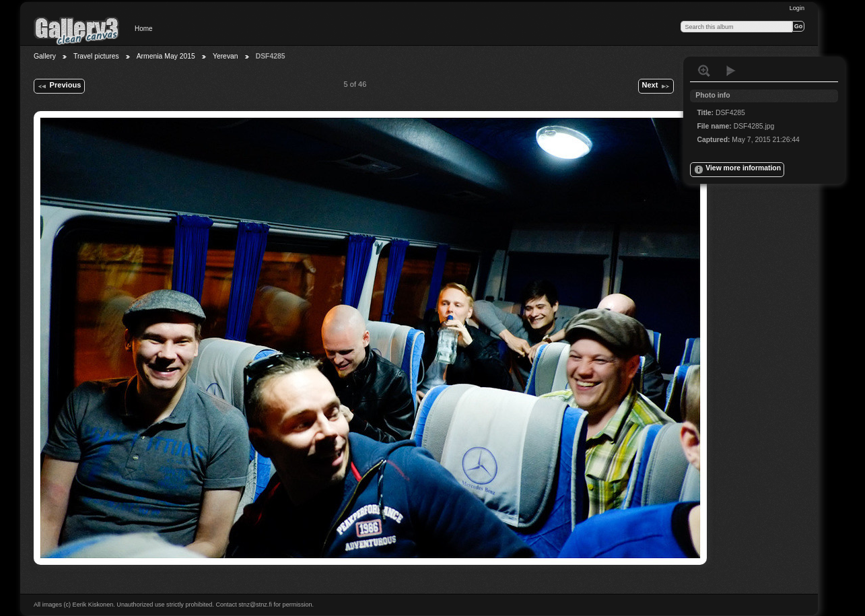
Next (656, 86)
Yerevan (226, 56)
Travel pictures (96, 56)
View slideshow (731, 71)
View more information (737, 170)
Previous (59, 86)
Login (797, 8)
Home (144, 29)
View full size (704, 71)
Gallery (45, 56)
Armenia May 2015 (166, 56)
